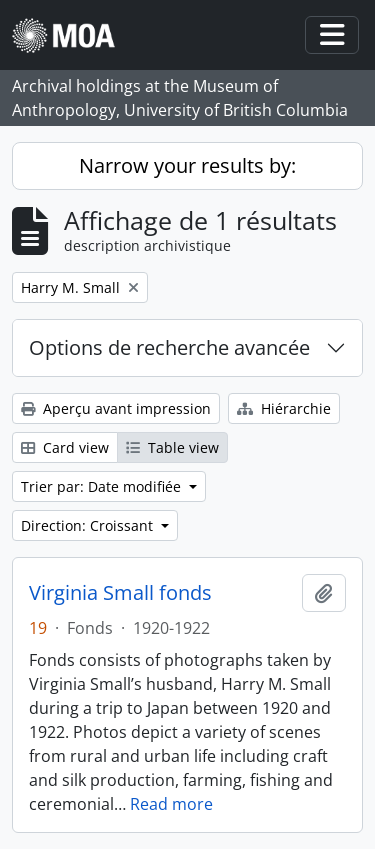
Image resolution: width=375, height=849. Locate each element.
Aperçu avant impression (116, 408)
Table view (172, 447)
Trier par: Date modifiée (103, 486)
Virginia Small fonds (120, 593)
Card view (65, 447)
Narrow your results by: (187, 165)
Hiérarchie (284, 408)
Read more (171, 804)
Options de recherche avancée (169, 347)
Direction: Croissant (89, 525)
